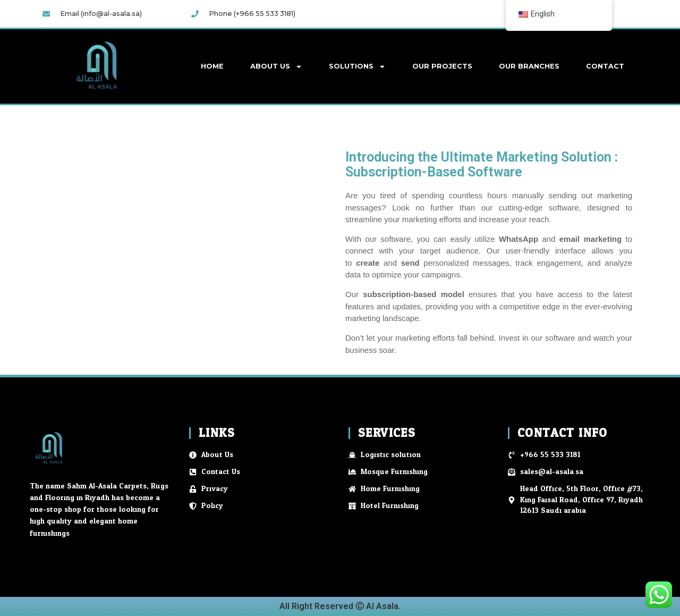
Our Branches (529, 66)
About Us (276, 67)
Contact (605, 66)
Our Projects (442, 66)
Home (212, 66)
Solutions (357, 67)
